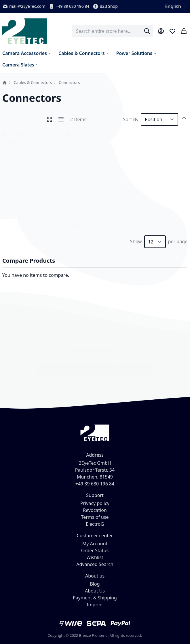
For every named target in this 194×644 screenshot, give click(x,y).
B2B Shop (105, 6)
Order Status (95, 550)
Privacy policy (95, 503)
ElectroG (95, 524)
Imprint (95, 605)
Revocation (95, 510)
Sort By (131, 119)
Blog (95, 584)
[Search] (147, 31)
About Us (95, 591)
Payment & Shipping (95, 598)
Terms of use (95, 517)
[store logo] (25, 31)
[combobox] (112, 31)
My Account (95, 544)
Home (5, 83)
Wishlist (95, 557)
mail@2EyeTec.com (24, 6)
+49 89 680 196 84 (69, 6)
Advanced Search (95, 564)
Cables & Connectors (33, 82)
